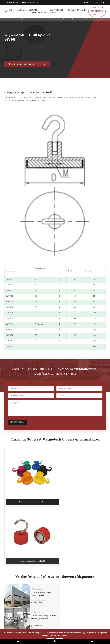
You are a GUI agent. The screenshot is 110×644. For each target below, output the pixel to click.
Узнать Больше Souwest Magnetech (55, 613)
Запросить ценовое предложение (27, 64)
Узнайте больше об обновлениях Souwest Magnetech (55, 514)
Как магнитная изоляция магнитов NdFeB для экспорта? (87, 529)
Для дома (11, 11)
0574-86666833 (12, 2)
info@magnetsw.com (32, 2)
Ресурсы (71, 10)
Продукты (21, 10)
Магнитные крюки (37, 18)
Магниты (9, 573)
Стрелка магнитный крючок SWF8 (83, 18)
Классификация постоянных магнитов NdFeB (37, 528)
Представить (19, 422)
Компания (82, 10)
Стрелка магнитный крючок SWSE (81, 495)
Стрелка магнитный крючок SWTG (29, 495)
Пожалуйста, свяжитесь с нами (97, 11)
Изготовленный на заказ (57, 11)
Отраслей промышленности (38, 11)
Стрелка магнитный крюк (57, 18)
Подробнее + (35, 537)
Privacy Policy (63, 636)
